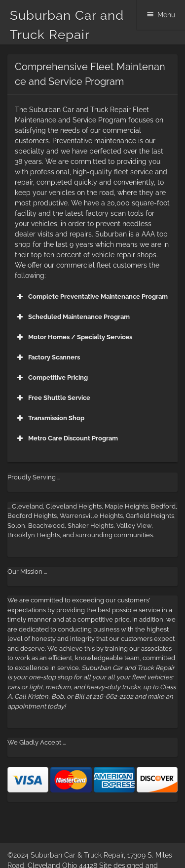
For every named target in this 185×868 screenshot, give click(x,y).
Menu (166, 15)
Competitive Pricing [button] (51, 378)
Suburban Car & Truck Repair (77, 855)
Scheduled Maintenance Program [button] (72, 317)
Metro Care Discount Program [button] (66, 438)
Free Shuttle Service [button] (53, 398)
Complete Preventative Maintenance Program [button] (91, 297)
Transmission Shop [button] (50, 418)
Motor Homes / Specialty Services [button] (74, 337)
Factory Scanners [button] (47, 357)
